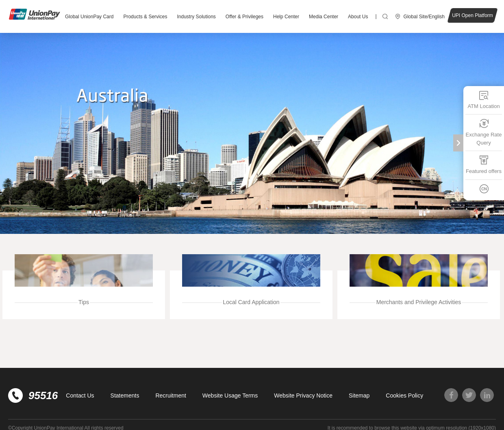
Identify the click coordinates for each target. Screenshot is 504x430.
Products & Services (145, 17)
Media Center (324, 17)
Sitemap (359, 395)
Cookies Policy (404, 395)
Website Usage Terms (230, 395)
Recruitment (171, 395)
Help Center (286, 17)
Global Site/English (424, 17)
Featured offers (484, 165)
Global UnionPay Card (89, 17)
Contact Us (80, 395)
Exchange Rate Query (484, 132)
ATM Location (483, 100)
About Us (358, 17)
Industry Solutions (196, 17)
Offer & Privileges (244, 17)
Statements (125, 395)
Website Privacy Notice (303, 395)
